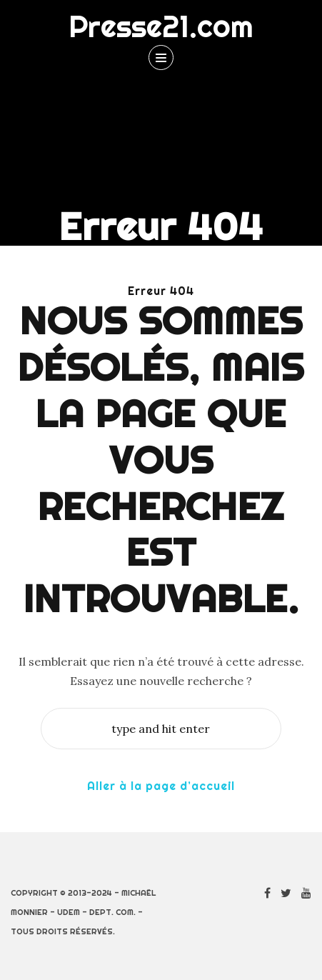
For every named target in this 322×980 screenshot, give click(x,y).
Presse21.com (161, 26)
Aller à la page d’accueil (161, 786)
